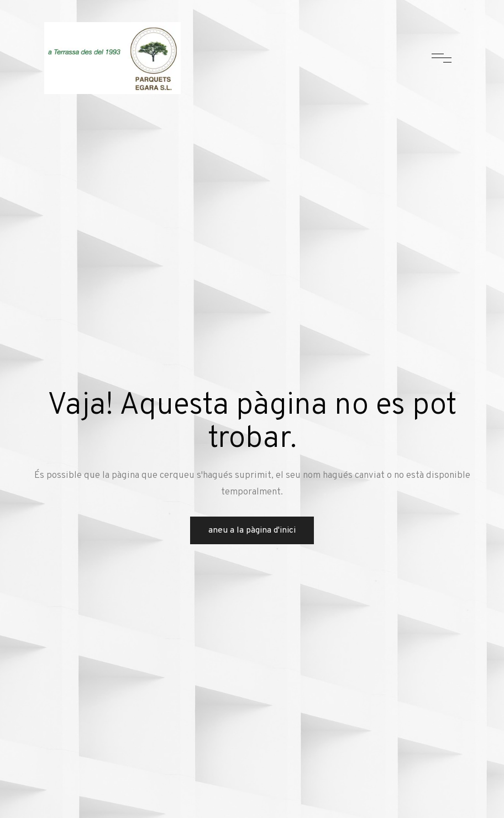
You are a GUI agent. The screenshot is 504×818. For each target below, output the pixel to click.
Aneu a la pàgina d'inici (252, 530)
